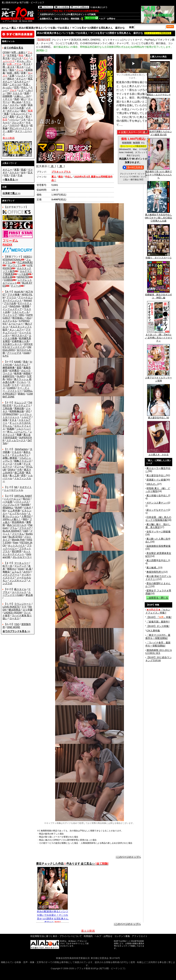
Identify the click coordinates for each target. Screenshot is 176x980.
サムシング (20, 402)
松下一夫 (7, 566)
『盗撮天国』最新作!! (158, 622)
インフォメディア (12, 309)
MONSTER (23, 277)
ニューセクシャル (14, 490)
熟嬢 (19, 435)
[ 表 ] (52, 166)
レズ (21, 90)
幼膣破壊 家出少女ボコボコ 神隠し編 (158, 295)
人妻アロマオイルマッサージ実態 (158, 378)
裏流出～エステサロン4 (158, 94)
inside (27, 353)
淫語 (5, 84)
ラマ (24, 607)
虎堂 (23, 475)
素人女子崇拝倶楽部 (17, 436)
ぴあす (28, 508)
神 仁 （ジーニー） (17, 432)
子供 (13, 175)
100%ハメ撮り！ (12, 519)
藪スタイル (20, 589)
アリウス (11, 297)
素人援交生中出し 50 (158, 417)
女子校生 (12, 55)
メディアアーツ (11, 575)
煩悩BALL (8, 508)
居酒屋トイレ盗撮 (156, 480)
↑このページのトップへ (128, 857)
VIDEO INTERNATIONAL (17, 258)
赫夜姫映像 (9, 367)
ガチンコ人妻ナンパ (157, 503)
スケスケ (14, 172)
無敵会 (6, 572)
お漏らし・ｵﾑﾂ (22, 96)
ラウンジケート (23, 604)
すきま (13, 420)
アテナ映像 (14, 295)
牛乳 (6, 175)
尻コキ (20, 67)
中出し (25, 87)
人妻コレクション (17, 515)
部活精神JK (18, 522)
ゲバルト (21, 382)
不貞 (20, 175)
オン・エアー (17, 330)
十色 (19, 470)
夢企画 (29, 595)
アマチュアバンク (17, 331)
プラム (13, 528)
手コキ (27, 64)
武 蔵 (29, 569)
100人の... (152, 484)
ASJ (29, 318)
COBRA (8, 280)
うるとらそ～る (20, 312)
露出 (23, 111)
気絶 (17, 99)
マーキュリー (21, 563)
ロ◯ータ (17, 58)
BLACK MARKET (12, 531)
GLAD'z (21, 376)
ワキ (23, 119)
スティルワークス (16, 440)
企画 (23, 105)
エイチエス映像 (17, 337)
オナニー (21, 79)
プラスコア (25, 528)
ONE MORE (14, 627)
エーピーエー (16, 324)
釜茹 (19, 367)
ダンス (20, 117)
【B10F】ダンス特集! (158, 626)
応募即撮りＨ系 (20, 341)
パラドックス (21, 502)
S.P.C (6, 356)
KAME (18, 362)
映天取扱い (18, 318)
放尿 (27, 93)
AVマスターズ (19, 335)
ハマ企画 (23, 274)
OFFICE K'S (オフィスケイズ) (18, 346)
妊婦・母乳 (13, 73)
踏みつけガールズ (17, 525)
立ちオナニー (21, 82)
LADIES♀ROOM (13, 613)
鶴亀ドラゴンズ (23, 461)
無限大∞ (12, 569)
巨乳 (17, 87)
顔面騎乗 (7, 96)
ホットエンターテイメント (17, 553)
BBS (25, 519)
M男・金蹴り (19, 52)
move (21, 569)
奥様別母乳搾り (155, 572)
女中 (23, 172)
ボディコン (13, 111)
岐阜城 (18, 373)
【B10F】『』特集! (159, 617)
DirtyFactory (21, 449)
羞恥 (12, 117)
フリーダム (18, 534)
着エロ (25, 125)
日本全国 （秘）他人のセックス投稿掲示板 (158, 519)
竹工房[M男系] (25, 262)
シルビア (26, 417)
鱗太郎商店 (15, 610)
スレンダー (18, 122)
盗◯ (23, 99)
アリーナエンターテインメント (18, 299)
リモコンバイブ (19, 114)
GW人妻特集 (153, 631)
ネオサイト (26, 487)
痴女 (12, 70)
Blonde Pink (18, 540)
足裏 (12, 76)
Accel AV (19, 292)
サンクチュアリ (22, 405)
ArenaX (28, 300)
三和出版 (7, 408)
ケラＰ (15, 385)
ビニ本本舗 (14, 510)
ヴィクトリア (10, 315)
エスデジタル (10, 321)
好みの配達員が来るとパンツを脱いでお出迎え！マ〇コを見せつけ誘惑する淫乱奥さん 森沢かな (54, 915)
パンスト (21, 76)
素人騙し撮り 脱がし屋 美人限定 (158, 526)
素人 (14, 28)
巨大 (30, 172)
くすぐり (7, 99)
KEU (10, 379)
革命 (25, 362)
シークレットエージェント (17, 416)
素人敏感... (152, 568)
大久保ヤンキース (12, 344)
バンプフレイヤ (11, 505)
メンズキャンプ (18, 580)
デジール (19, 467)
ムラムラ (17, 572)
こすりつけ (15, 84)
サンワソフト (15, 265)
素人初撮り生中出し (157, 495)
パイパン (14, 119)
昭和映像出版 (17, 411)
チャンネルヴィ (20, 455)
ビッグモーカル (18, 513)
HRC (22, 315)
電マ (28, 117)
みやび (27, 572)
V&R (26, 531)
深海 (5, 420)
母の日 (26, 499)
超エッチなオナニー (157, 510)
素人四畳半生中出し (157, 560)
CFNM (6, 52)
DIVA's (11, 470)
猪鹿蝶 (26, 306)
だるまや (17, 452)
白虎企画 (7, 277)
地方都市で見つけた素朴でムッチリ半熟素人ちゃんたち (158, 174)
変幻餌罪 (17, 551)
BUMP (19, 508)
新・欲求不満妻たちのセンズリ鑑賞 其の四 (158, 132)
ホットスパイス (16, 545)
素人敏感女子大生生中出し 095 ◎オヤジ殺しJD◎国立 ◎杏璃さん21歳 (158, 217)
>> (10, 180)
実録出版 (19, 408)
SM (9, 93)
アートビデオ (14, 353)
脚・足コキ (9, 67)
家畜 (17, 170)
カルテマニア (21, 365)
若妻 (23, 73)
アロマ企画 (10, 303)
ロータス (14, 618)
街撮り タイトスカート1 (158, 257)
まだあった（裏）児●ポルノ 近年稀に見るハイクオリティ (158, 337)
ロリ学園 (27, 610)
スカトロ (17, 93)
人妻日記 (26, 516)
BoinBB (26, 505)
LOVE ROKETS (11, 607)
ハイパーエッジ (12, 499)
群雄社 (21, 394)
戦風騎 (11, 429)
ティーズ (16, 286)
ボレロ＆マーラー (22, 557)
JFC (28, 411)
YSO (17, 624)
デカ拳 (18, 464)
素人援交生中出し (156, 475)
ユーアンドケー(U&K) (17, 594)
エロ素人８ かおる (158, 453)
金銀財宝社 (9, 376)
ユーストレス (19, 592)
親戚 (23, 170)
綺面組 (27, 373)
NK (16, 487)
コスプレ (14, 105)
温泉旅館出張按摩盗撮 (158, 546)
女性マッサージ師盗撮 (158, 532)
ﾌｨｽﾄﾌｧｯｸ (14, 125)
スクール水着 (17, 108)
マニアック (20, 566)
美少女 (6, 58)
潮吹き (11, 79)
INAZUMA (15, 306)
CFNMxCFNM (10, 414)
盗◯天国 (19, 472)
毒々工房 (14, 475)
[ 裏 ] (61, 166)
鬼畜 (6, 114)
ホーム (5, 28)
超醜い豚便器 (10, 458)
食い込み (17, 102)
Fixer (16, 543)
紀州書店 (14, 370)
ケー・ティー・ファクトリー (16, 389)
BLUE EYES (15, 537)
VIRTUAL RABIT (23, 496)
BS (4, 510)
